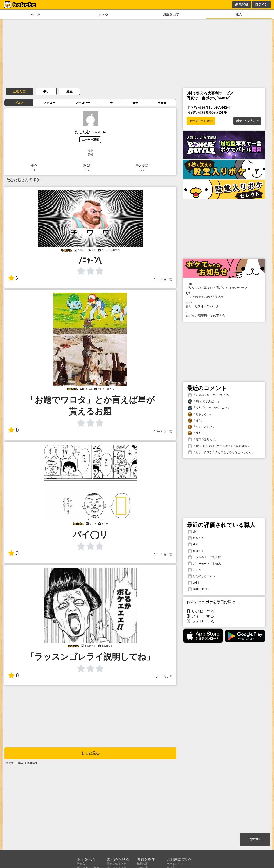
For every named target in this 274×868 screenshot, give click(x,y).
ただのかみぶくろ (201, 576)
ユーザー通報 (90, 140)
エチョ (194, 570)
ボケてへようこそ (247, 121)
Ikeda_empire (198, 589)
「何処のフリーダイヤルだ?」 (209, 395)
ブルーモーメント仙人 (204, 564)
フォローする (200, 616)
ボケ (46, 91)
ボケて (10, 763)
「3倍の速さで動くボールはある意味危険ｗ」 (219, 446)
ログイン (261, 4)
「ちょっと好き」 (201, 427)
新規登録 (242, 4)
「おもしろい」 (200, 414)
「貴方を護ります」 (203, 439)
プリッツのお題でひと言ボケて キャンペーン (224, 286)
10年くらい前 (163, 279)
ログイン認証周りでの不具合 (224, 314)
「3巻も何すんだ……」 (204, 401)
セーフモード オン (201, 121)
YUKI (193, 544)
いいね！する (201, 611)
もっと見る (90, 753)
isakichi (32, 763)
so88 (193, 583)
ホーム (36, 14)
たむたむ (19, 91)
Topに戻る (255, 839)
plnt (192, 532)
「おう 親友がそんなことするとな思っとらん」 (221, 452)
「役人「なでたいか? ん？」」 (210, 408)
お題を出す (171, 14)
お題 (69, 91)
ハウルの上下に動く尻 (204, 557)
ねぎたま (196, 538)
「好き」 (196, 421)
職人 (239, 14)
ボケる (103, 14)
